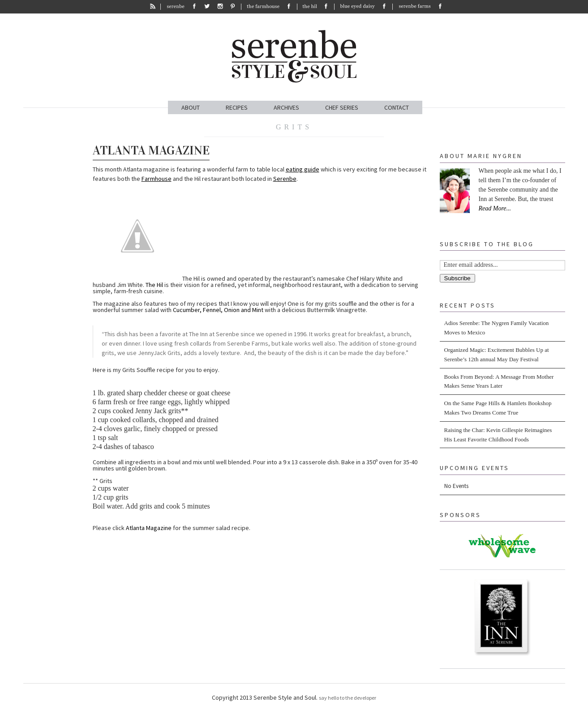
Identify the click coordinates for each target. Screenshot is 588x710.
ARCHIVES (286, 107)
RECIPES (237, 107)
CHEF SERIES (342, 107)
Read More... (495, 208)
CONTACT (397, 107)
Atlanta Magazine (151, 150)
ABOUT (191, 107)
